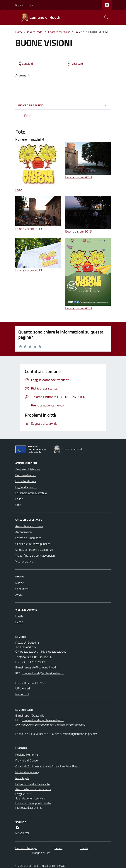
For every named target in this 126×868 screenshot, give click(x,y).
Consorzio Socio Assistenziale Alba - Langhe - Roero (47, 766)
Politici (19, 499)
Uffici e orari (23, 688)
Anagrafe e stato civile (29, 526)
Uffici (18, 505)
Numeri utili (22, 694)
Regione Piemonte (25, 5)
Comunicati (22, 589)
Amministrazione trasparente (33, 789)
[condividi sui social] (25, 64)
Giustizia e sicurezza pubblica (33, 544)
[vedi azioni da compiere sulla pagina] (76, 64)
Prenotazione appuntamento (33, 803)
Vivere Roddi (35, 32)
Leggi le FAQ (23, 794)
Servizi (58, 848)
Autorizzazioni (24, 532)
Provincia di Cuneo (27, 760)
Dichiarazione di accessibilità (33, 784)
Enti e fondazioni (26, 481)
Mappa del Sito (41, 853)
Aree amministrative (28, 469)
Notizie (20, 583)
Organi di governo (26, 487)
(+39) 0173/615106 (39, 657)
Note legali (22, 778)
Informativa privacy (27, 772)
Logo (19, 190)
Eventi (19, 622)
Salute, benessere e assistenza (34, 550)
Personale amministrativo (31, 493)
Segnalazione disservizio (30, 798)
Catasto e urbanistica (28, 538)
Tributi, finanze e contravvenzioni (35, 556)
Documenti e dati (26, 475)
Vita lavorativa (24, 561)
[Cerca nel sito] (105, 17)
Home (19, 32)
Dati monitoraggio (26, 848)
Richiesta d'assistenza (29, 808)
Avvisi (19, 595)
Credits (84, 848)
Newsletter (22, 833)
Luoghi (19, 616)
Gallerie (79, 32)
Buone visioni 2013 (79, 177)
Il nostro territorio (59, 32)
